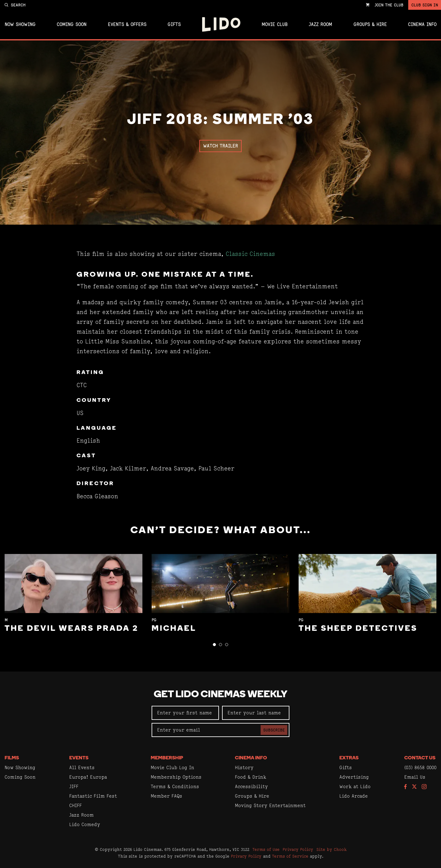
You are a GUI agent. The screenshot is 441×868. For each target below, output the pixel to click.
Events (79, 758)
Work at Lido (355, 786)
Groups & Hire (370, 24)
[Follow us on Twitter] (414, 787)
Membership (167, 758)
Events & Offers (127, 24)
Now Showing (20, 24)
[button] (214, 645)
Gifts (174, 24)
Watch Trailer (221, 146)
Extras (349, 758)
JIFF (74, 786)
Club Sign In (425, 5)
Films (12, 758)
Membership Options (176, 777)
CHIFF (75, 805)
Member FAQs (166, 796)
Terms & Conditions (175, 786)
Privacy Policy (298, 849)
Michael (174, 629)
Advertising (354, 777)
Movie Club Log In (172, 767)
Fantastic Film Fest (93, 796)
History (244, 767)
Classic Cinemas (250, 254)
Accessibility (251, 786)
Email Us (415, 777)
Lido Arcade (354, 796)
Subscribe (274, 730)
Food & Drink (251, 777)
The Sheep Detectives (358, 629)
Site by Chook (332, 849)
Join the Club (389, 5)
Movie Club (275, 24)
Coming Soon (72, 24)
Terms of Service (290, 856)
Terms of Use (266, 849)
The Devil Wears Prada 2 (72, 629)
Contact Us (420, 758)
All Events (82, 767)
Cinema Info (422, 24)
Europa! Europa (88, 777)
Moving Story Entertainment (270, 805)
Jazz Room (320, 24)
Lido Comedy (85, 824)
